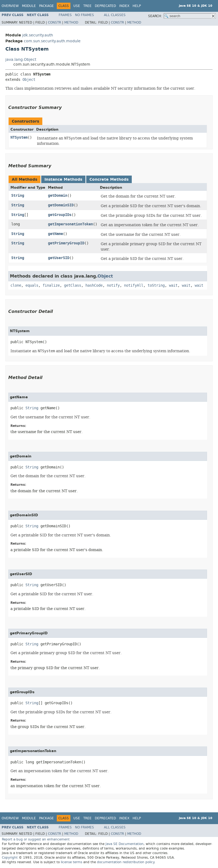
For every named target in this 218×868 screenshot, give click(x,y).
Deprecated (105, 6)
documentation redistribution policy (126, 862)
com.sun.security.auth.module (52, 41)
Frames (65, 15)
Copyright (10, 858)
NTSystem (19, 137)
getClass (73, 285)
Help (137, 6)
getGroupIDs (60, 215)
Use (77, 6)
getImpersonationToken (70, 224)
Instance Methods (63, 179)
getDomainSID (61, 205)
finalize (51, 285)
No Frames (84, 15)
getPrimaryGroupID (66, 243)
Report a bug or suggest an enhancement (36, 839)
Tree (87, 6)
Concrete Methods (109, 179)
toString (156, 285)
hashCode (94, 285)
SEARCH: (155, 16)
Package (46, 6)
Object (29, 80)
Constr (54, 22)
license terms (72, 862)
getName (55, 234)
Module (29, 6)
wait (173, 285)
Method (71, 22)
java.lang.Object (21, 60)
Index (124, 6)
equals (32, 285)
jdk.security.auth (38, 35)
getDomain (58, 196)
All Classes (115, 15)
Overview (10, 6)
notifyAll (134, 285)
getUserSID (59, 258)
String (18, 196)
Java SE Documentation (125, 844)
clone (16, 285)
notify (113, 285)
